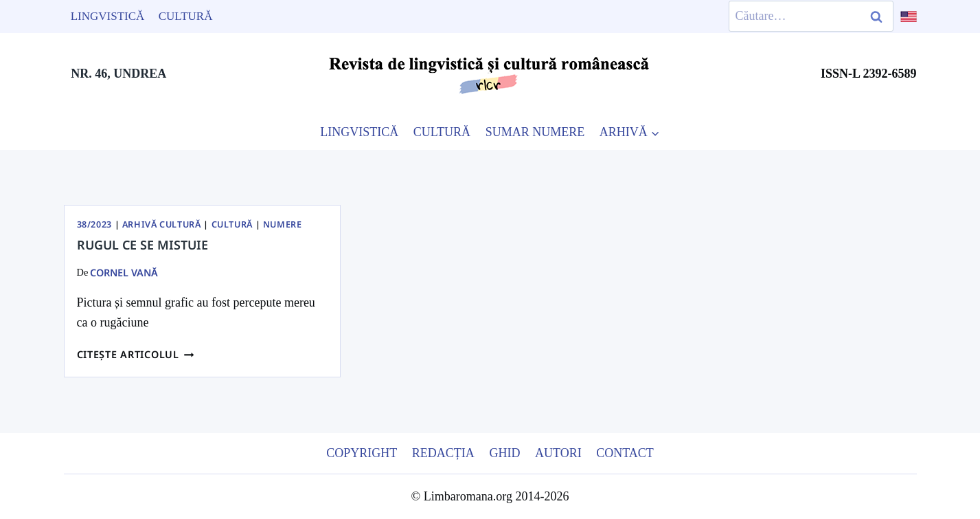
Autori (558, 453)
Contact (625, 453)
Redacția (443, 453)
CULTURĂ (442, 132)
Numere (283, 224)
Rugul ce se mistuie (143, 245)
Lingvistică (108, 16)
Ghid (504, 453)
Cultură (186, 16)
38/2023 (94, 224)
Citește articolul (136, 354)
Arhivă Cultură (162, 224)
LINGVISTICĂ (359, 132)
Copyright (362, 453)
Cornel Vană (124, 273)
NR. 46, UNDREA (118, 74)
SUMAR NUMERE (535, 132)
